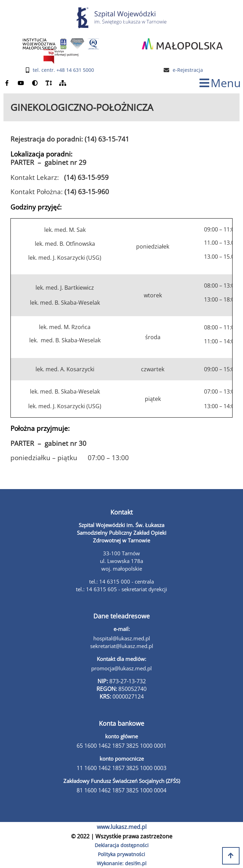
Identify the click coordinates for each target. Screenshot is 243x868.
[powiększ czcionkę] (49, 83)
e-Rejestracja (188, 70)
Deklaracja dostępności (122, 845)
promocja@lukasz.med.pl (122, 668)
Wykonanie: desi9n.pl (122, 863)
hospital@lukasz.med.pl (122, 638)
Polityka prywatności (122, 854)
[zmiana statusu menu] (220, 83)
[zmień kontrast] (35, 83)
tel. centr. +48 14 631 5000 (63, 70)
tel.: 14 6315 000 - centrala (122, 581)
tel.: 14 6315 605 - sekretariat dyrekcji (122, 589)
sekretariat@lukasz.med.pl (122, 646)
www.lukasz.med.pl (122, 827)
